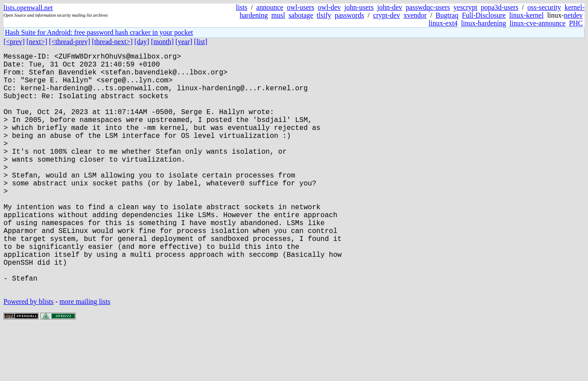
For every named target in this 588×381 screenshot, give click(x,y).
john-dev (390, 7)
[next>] (37, 42)
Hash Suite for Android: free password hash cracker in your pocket (99, 32)
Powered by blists (29, 354)
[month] (162, 42)
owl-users (301, 7)
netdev (573, 15)
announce (270, 7)
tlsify (324, 15)
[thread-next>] (112, 42)
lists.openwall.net (28, 8)
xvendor (415, 15)
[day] (142, 42)
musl (278, 15)
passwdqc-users (428, 7)
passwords (350, 15)
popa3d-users (499, 7)
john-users (359, 7)
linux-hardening (484, 23)
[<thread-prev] (69, 42)
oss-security (544, 7)
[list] (201, 42)
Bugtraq (447, 15)
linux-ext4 (443, 23)
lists (242, 7)
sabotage (301, 15)
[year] (184, 42)
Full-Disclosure (484, 15)
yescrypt (465, 7)
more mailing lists (85, 354)
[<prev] (14, 42)
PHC (576, 23)
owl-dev (329, 7)
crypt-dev (387, 15)
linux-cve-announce (538, 23)
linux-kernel (526, 15)
